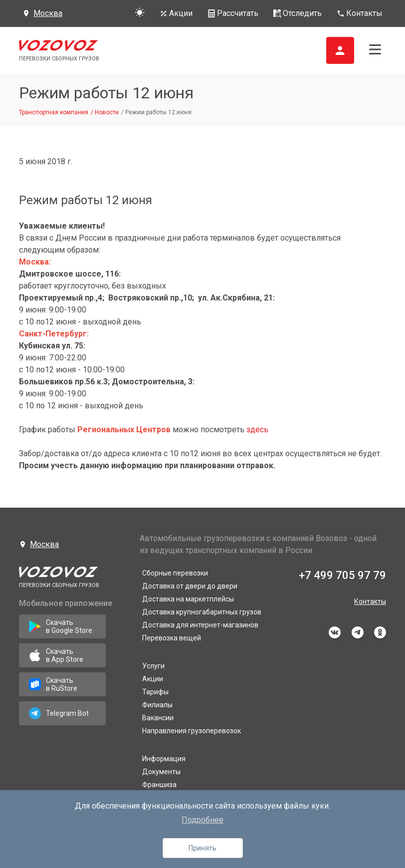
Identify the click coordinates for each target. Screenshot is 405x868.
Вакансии (158, 718)
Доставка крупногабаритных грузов (202, 612)
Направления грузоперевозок (192, 731)
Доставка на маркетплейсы (188, 599)
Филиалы (157, 705)
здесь (257, 430)
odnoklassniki (380, 632)
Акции (153, 679)
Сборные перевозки (175, 573)
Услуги (153, 666)
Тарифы (155, 692)
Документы (161, 772)
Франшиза (159, 785)
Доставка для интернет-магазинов (200, 625)
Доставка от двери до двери (190, 586)
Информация (164, 759)
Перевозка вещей (172, 638)
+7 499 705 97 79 (342, 575)
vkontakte (335, 632)
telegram (358, 632)
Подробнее (202, 820)
